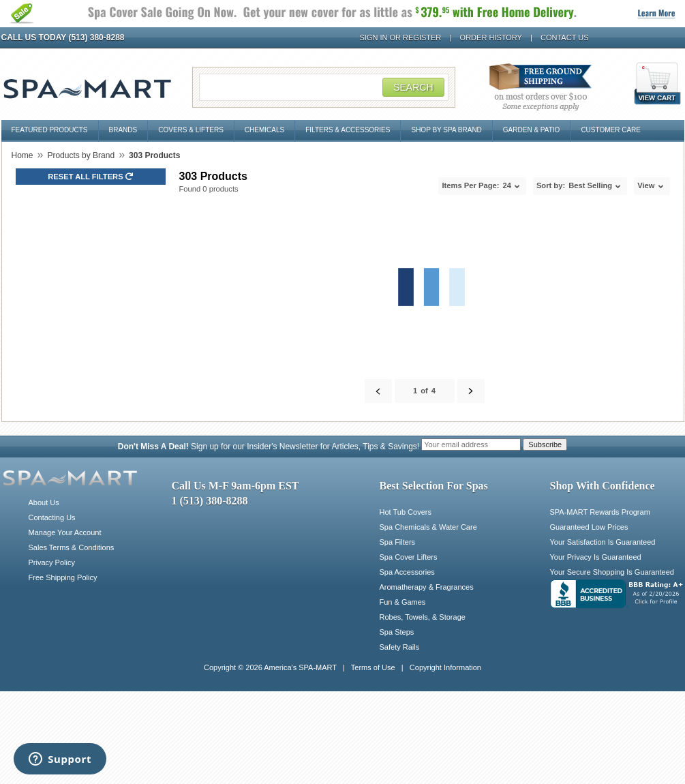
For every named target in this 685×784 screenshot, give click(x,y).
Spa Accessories (407, 572)
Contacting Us (52, 517)
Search (413, 87)
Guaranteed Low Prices (589, 527)
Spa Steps (397, 632)
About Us (44, 502)
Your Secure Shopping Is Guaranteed (612, 572)
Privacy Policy (52, 562)
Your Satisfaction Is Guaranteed (603, 542)
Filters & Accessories (348, 130)
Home (22, 155)
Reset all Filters (90, 177)
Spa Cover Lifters (409, 557)
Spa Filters (398, 542)
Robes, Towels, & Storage (423, 617)
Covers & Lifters (191, 130)
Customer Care (611, 130)
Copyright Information (445, 667)
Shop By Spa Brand (446, 130)
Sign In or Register (401, 37)
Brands (123, 130)
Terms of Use (373, 667)
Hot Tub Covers (406, 512)
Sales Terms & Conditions (72, 547)
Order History (491, 37)
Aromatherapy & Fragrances (427, 587)
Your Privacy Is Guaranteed (596, 557)
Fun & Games (403, 602)
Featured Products (50, 130)
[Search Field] (324, 87)
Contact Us (565, 37)
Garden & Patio (532, 130)
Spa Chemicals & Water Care (428, 527)
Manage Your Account (65, 532)
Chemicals (264, 130)
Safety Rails (400, 647)
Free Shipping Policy (63, 577)
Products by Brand (81, 155)
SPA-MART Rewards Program (600, 512)
